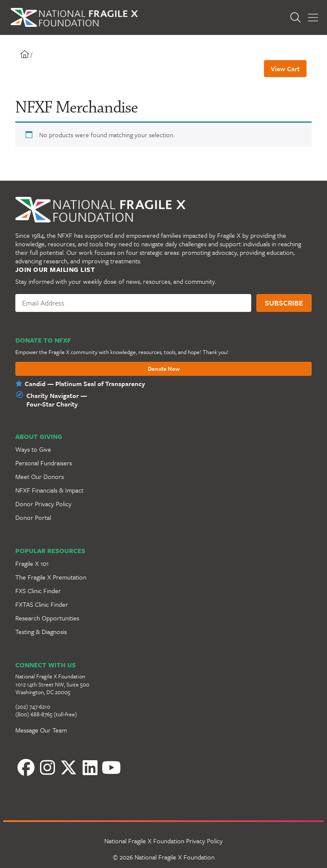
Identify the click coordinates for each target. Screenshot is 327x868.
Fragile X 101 (32, 563)
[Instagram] (47, 767)
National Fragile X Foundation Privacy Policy (163, 841)
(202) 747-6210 (33, 707)
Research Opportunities (47, 618)
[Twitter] (69, 767)
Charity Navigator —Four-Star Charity (57, 400)
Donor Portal (33, 517)
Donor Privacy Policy (43, 504)
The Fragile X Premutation (51, 577)
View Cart (285, 69)
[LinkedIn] (90, 767)
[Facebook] (26, 767)
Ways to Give (33, 449)
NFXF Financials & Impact (49, 490)
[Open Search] (298, 17)
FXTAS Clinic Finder (42, 604)
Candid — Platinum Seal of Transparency (85, 384)
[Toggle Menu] (313, 18)
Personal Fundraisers (44, 463)
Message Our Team (41, 730)
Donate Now (164, 369)
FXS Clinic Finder (38, 591)
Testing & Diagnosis (41, 632)
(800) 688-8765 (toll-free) (46, 714)
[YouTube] (111, 767)
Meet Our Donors (40, 476)
